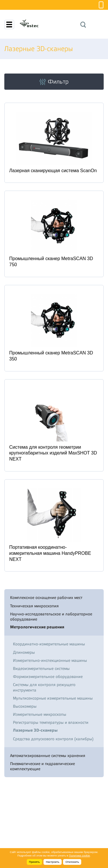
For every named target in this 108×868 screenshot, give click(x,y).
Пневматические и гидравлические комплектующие (42, 766)
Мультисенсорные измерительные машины (53, 698)
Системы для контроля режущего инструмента (44, 687)
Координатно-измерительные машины (49, 644)
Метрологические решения (37, 627)
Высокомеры (25, 706)
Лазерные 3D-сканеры (35, 730)
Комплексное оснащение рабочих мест (46, 598)
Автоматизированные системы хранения (48, 756)
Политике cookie (79, 855)
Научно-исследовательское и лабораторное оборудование (51, 617)
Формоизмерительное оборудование (48, 677)
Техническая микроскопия (34, 606)
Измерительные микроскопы (40, 714)
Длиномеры (24, 652)
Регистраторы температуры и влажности (51, 722)
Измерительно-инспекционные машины (50, 660)
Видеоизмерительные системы (41, 668)
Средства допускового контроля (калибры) (53, 739)
